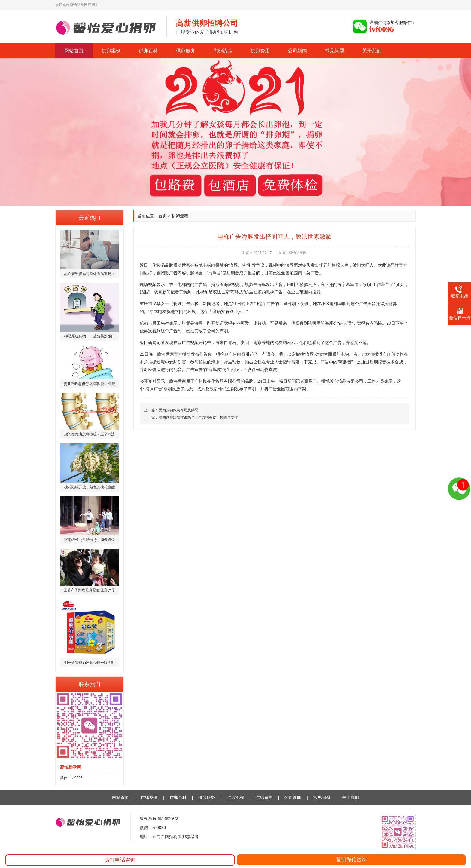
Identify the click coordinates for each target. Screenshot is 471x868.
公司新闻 (297, 51)
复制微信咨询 (351, 860)
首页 (163, 216)
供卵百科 (148, 51)
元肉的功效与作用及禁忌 (178, 410)
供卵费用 (260, 51)
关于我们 (372, 51)
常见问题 (335, 51)
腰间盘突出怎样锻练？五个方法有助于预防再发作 (198, 417)
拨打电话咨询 (120, 860)
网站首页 (74, 51)
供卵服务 (186, 51)
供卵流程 (223, 51)
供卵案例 (111, 51)
